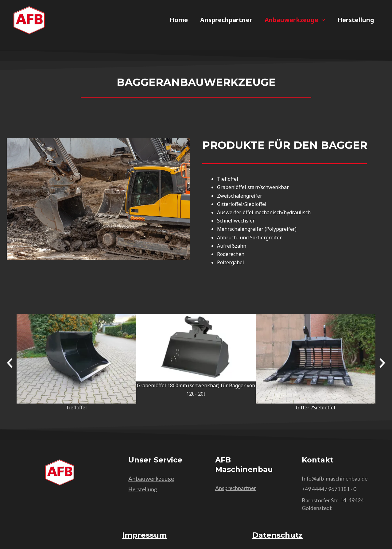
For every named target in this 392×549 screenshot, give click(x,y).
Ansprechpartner (226, 20)
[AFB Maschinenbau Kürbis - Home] (29, 20)
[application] (322, 20)
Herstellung (356, 20)
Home (179, 20)
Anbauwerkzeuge (295, 20)
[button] (10, 363)
